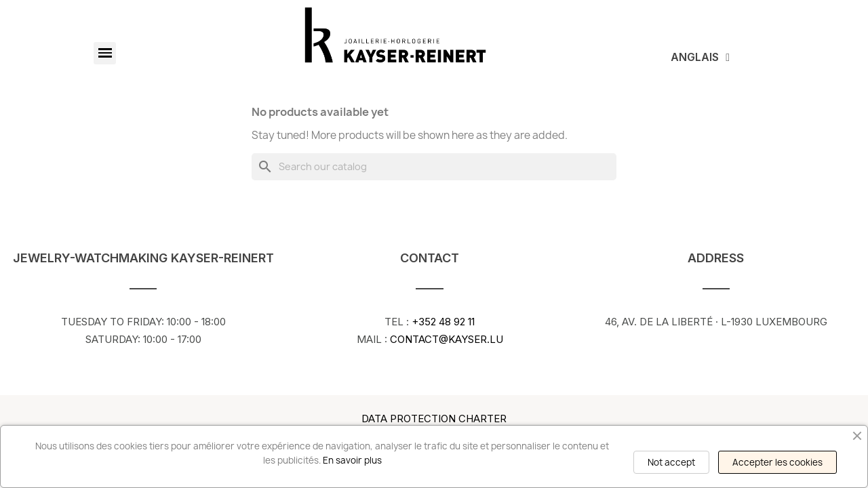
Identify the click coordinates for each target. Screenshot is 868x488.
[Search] (434, 167)
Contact (430, 258)
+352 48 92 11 (442, 322)
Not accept (671, 462)
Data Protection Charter (434, 419)
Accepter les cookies (777, 462)
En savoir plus (352, 460)
